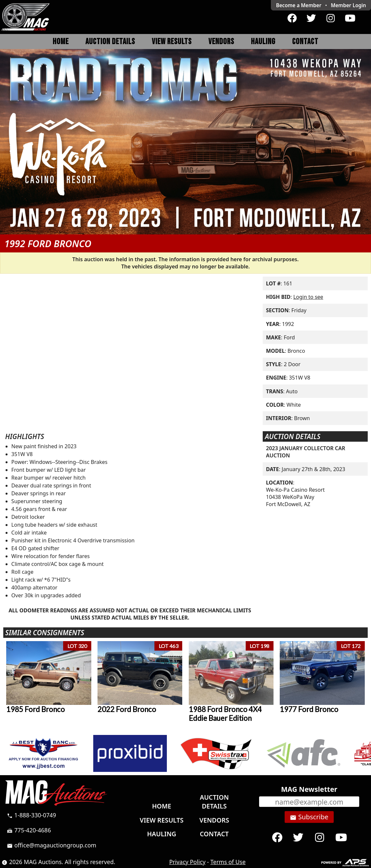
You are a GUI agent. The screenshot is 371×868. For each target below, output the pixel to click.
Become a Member (299, 5)
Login (348, 5)
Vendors (221, 42)
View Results (172, 42)
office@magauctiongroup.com (52, 845)
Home (61, 42)
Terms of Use (228, 862)
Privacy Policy (187, 862)
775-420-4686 (29, 830)
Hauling (263, 42)
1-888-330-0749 (31, 815)
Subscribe (309, 817)
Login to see (308, 297)
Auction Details (110, 42)
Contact (305, 42)
